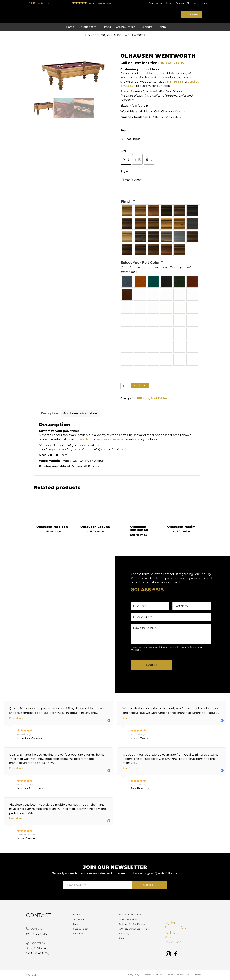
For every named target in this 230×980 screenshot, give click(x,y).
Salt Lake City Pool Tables (132, 924)
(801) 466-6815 (171, 63)
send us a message (110, 439)
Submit (152, 665)
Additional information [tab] (80, 413)
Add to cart (140, 385)
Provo (169, 937)
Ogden (170, 923)
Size (124, 151)
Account (203, 3)
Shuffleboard (80, 919)
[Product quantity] (125, 386)
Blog (151, 3)
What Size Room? (128, 919)
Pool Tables (159, 398)
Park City (172, 932)
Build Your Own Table (130, 914)
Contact (169, 3)
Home (90, 35)
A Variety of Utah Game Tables (134, 929)
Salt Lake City (176, 928)
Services (180, 3)
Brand (125, 130)
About (159, 3)
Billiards (143, 398)
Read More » (16, 718)
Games (77, 924)
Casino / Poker (80, 929)
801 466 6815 (41, 3)
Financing (192, 3)
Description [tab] (50, 413)
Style (124, 171)
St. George (173, 942)
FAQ (121, 938)
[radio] (132, 139)
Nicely (41, 975)
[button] (192, 15)
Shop (101, 35)
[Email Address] (98, 885)
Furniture (78, 934)
